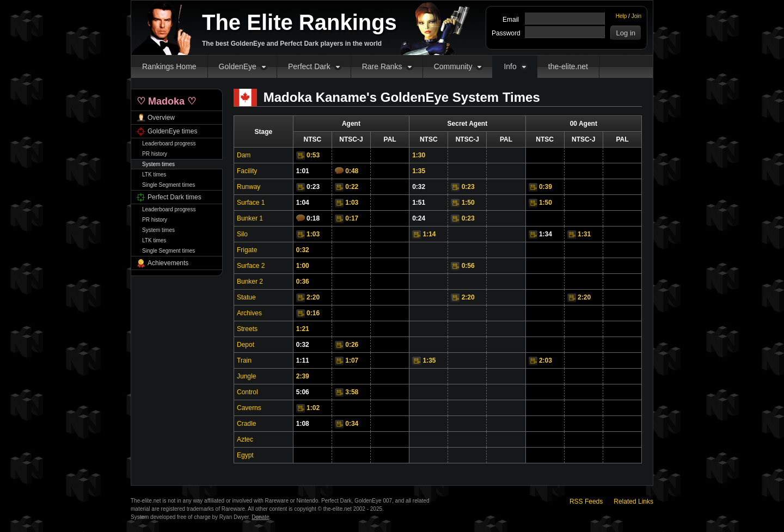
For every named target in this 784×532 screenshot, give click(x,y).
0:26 (352, 345)
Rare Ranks (382, 66)
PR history (155, 154)
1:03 (352, 203)
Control (247, 392)
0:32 (419, 187)
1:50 (468, 203)
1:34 (546, 234)
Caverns (249, 408)
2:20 (313, 297)
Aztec (245, 439)
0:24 (419, 218)
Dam (244, 155)
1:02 (313, 408)
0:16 (313, 313)
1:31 (584, 234)
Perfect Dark (309, 66)
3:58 (352, 392)
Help (621, 16)
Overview (161, 118)
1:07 (352, 360)
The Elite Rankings (299, 22)
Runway (249, 187)
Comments (339, 170)
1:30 (419, 155)
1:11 (303, 360)
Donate (260, 517)
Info (510, 66)
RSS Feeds (586, 502)
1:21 (303, 329)
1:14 (430, 234)
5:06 (303, 392)
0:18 (313, 218)
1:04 (303, 203)
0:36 (303, 282)
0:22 (352, 187)
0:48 (352, 171)
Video (301, 156)
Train (244, 360)
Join (636, 16)
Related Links (633, 502)
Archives (249, 313)
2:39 (303, 376)
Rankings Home (169, 66)
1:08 (303, 424)
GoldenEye (238, 66)
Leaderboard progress (169, 143)
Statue (246, 297)
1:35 (419, 171)
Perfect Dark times (174, 197)
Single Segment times (169, 185)
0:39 (546, 187)
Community (453, 66)
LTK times (154, 175)
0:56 (468, 266)
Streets (247, 329)
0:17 (352, 218)
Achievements (168, 263)
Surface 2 (251, 266)
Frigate (247, 250)
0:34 (352, 424)
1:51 (419, 203)
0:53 (313, 155)
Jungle (246, 376)
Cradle (246, 424)
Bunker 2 (250, 282)
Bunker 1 (250, 218)
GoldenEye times (172, 131)
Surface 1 (251, 203)
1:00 (303, 266)
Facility (247, 171)
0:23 (313, 187)
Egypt (245, 455)
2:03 (546, 360)
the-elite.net (568, 66)
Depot (246, 345)
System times (158, 164)
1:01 (303, 171)
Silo (242, 234)
